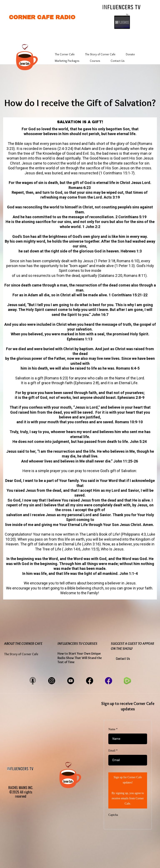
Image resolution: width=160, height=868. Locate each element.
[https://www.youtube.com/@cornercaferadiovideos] (71, 680)
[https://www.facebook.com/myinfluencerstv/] (109, 680)
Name (113, 729)
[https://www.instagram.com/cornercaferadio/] (52, 680)
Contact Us (118, 61)
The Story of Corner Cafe (100, 54)
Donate (130, 54)
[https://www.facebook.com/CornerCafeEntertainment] (90, 680)
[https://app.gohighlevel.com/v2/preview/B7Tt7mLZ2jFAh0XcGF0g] (25, 57)
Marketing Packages (67, 61)
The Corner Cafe (65, 54)
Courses (95, 61)
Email (113, 751)
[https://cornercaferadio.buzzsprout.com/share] (33, 680)
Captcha (113, 815)
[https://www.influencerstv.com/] (122, 7)
